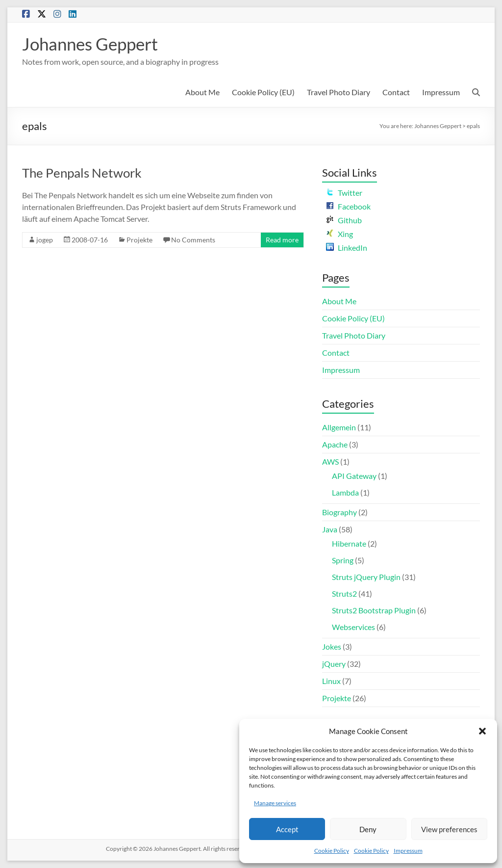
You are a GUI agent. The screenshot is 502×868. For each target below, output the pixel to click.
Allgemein (339, 427)
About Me (202, 92)
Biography (339, 512)
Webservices (353, 627)
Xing (339, 234)
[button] (482, 731)
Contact (396, 92)
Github (344, 220)
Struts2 (344, 593)
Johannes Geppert (93, 44)
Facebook (348, 206)
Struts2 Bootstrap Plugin (374, 610)
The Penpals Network (82, 173)
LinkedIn (347, 248)
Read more (282, 240)
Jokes (332, 646)
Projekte (139, 240)
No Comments (193, 240)
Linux (331, 681)
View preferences (449, 829)
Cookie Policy (332, 851)
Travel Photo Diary (339, 92)
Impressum (408, 851)
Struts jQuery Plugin (366, 577)
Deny (368, 829)
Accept (287, 829)
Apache (335, 444)
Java (330, 529)
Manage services (275, 803)
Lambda (345, 492)
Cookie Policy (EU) (263, 92)
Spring (343, 560)
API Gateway (354, 476)
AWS (330, 461)
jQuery (334, 664)
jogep (45, 240)
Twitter (344, 193)
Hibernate (349, 543)
